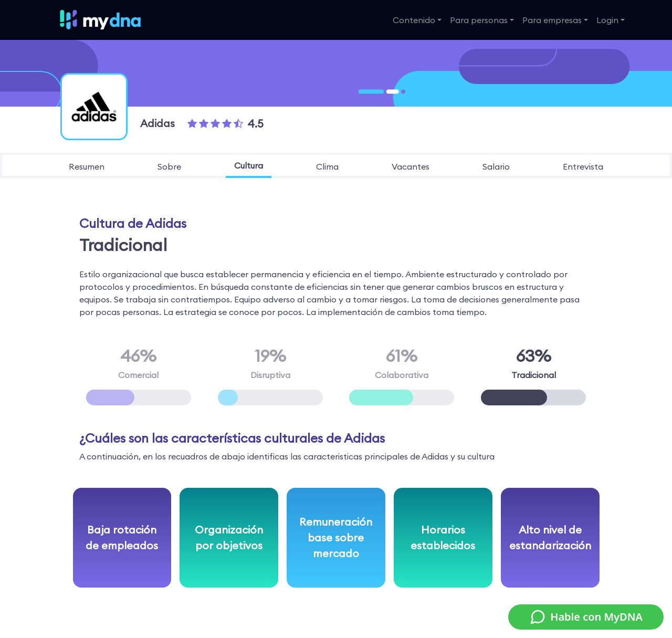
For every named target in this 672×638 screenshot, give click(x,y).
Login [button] (607, 20)
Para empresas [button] (552, 20)
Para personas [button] (479, 20)
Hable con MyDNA (586, 617)
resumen (87, 166)
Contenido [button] (414, 20)
